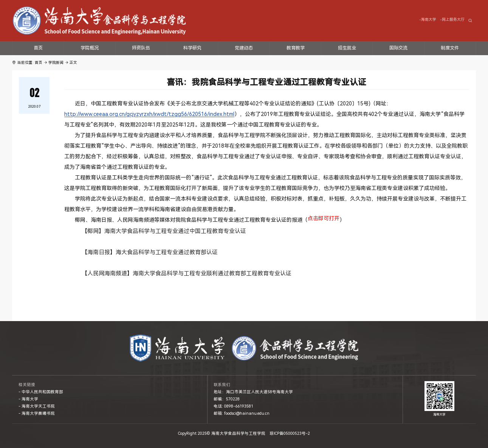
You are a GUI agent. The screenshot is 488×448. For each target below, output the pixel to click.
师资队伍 (141, 48)
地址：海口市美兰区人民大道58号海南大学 (253, 392)
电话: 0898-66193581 (233, 406)
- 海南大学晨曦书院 (37, 413)
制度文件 (450, 48)
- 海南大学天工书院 (37, 406)
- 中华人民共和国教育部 (41, 392)
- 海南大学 (28, 399)
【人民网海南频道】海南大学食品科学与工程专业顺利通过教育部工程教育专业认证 (187, 273)
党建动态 (244, 48)
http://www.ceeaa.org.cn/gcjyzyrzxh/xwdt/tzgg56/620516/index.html (149, 114)
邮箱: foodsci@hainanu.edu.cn (242, 413)
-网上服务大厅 (452, 19)
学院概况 (90, 48)
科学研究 (192, 48)
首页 (38, 48)
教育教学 (296, 48)
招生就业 (347, 48)
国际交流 (398, 48)
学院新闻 (56, 63)
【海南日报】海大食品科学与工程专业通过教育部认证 (150, 252)
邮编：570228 (227, 399)
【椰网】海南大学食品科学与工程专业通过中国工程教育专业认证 (164, 231)
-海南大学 (428, 19)
